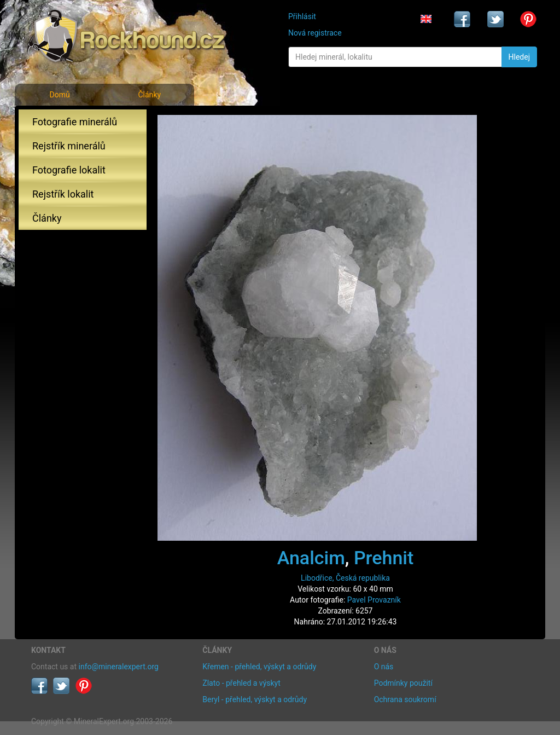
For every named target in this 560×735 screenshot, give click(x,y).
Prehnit (384, 558)
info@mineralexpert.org (119, 667)
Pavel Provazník (374, 600)
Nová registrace (315, 33)
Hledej (519, 57)
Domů (59, 95)
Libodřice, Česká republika (345, 578)
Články (149, 95)
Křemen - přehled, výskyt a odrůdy (259, 667)
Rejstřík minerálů (69, 146)
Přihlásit (302, 16)
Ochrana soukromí (405, 699)
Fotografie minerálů (75, 122)
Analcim (311, 558)
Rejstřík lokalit (63, 194)
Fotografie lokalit (69, 170)
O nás (384, 667)
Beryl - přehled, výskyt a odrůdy (255, 699)
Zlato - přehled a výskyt (241, 683)
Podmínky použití (403, 683)
